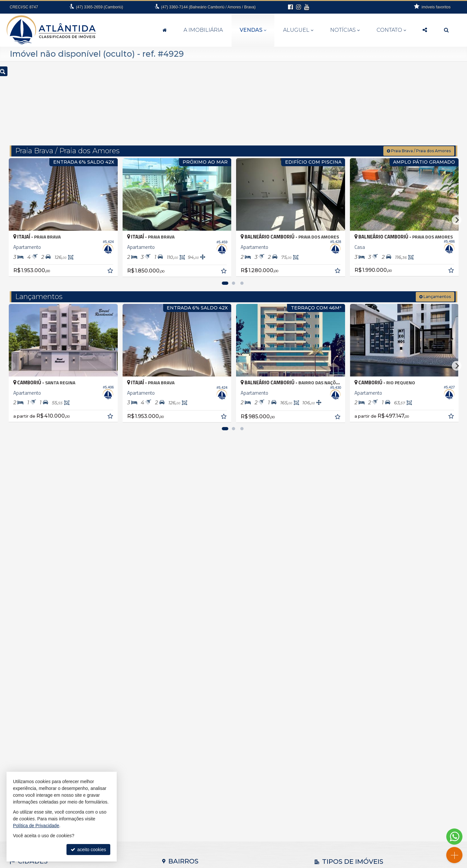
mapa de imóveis (390, 827)
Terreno (326, 712)
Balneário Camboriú (34, 683)
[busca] (446, 30)
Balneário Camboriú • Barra (194, 703)
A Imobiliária (203, 30)
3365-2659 (99, 7)
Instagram (389, 847)
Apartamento (332, 678)
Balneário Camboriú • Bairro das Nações (207, 690)
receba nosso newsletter (390, 808)
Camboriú (24, 710)
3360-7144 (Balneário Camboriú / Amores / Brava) (208, 7)
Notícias (345, 30)
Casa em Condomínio (341, 698)
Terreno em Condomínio (343, 725)
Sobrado (327, 705)
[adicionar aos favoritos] (111, 260)
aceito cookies (88, 850)
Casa (324, 685)
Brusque (22, 703)
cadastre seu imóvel (390, 821)
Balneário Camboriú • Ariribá (195, 683)
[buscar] (366, 101)
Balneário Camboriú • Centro (195, 717)
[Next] (457, 209)
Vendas (253, 30)
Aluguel (298, 30)
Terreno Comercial (337, 719)
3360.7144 (237, 834)
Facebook (390, 840)
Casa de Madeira (336, 691)
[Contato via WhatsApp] (454, 837)
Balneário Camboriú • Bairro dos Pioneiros (209, 697)
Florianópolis (27, 717)
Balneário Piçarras (32, 690)
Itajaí (19, 724)
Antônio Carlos (29, 676)
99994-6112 (237, 840)
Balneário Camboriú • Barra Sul (198, 710)
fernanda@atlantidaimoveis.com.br (237, 847)
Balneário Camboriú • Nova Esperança (205, 724)
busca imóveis (390, 834)
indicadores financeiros (390, 815)
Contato (391, 30)
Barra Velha (26, 697)
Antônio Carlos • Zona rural (194, 676)
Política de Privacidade (300, 863)
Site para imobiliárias (343, 863)
